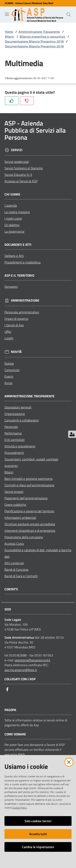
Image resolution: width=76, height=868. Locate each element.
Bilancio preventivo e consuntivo (42, 37)
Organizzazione (15, 414)
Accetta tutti (38, 834)
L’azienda (11, 205)
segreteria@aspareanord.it (32, 660)
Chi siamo (12, 194)
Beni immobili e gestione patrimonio (28, 479)
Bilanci (10, 37)
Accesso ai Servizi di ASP (21, 181)
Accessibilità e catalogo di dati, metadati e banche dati (38, 553)
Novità (16, 352)
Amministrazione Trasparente (39, 32)
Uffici (8, 332)
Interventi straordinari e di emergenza (30, 531)
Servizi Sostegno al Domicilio (24, 168)
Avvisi (8, 383)
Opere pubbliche (15, 505)
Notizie (9, 363)
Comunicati (12, 370)
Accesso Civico (14, 544)
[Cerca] (69, 15)
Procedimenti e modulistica (22, 262)
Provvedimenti (14, 453)
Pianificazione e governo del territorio (29, 511)
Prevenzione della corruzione (24, 537)
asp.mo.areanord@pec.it (21, 670)
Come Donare (15, 734)
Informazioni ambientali (20, 518)
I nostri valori (13, 218)
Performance (13, 433)
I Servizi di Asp (14, 325)
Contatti (11, 589)
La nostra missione (17, 212)
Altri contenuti (14, 563)
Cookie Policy (20, 808)
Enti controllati (14, 440)
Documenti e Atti (18, 245)
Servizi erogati (14, 492)
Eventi (9, 376)
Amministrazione (25, 300)
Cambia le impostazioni (38, 847)
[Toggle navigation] (7, 14)
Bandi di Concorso (16, 569)
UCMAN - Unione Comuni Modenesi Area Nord (29, 3)
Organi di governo (16, 319)
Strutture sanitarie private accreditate (30, 524)
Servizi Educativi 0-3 (18, 175)
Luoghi (9, 338)
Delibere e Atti (14, 256)
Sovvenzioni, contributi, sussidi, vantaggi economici (31, 462)
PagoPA (10, 710)
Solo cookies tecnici (38, 821)
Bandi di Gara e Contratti (21, 576)
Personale (11, 427)
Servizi (17, 150)
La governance (14, 231)
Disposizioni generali (18, 407)
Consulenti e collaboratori (22, 420)
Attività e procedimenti (20, 446)
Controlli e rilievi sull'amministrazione (29, 485)
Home (9, 32)
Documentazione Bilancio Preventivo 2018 (34, 41)
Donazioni (11, 287)
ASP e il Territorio (19, 276)
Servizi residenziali (17, 162)
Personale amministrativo (22, 312)
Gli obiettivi (12, 225)
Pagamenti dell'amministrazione (26, 498)
